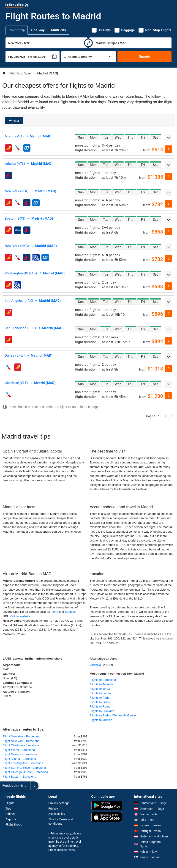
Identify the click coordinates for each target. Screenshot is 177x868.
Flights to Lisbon (101, 702)
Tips (8, 809)
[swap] (88, 43)
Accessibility (57, 814)
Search (144, 57)
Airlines (10, 814)
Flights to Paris (100, 698)
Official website (20, 616)
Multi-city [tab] (59, 30)
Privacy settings (59, 803)
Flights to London (101, 693)
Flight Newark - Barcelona (20, 754)
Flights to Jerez (100, 689)
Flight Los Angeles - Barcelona (23, 763)
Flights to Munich (101, 720)
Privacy (53, 809)
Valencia (95, 665)
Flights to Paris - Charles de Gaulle (113, 715)
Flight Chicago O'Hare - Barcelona (25, 772)
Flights (10, 803)
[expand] (169, 138)
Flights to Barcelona (103, 680)
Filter (15, 121)
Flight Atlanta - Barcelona (19, 759)
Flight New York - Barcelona (21, 736)
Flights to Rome (100, 706)
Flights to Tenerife (101, 684)
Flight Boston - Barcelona (19, 777)
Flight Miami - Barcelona (19, 750)
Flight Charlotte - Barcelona (21, 745)
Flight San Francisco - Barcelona (24, 768)
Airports (11, 819)
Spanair (70, 612)
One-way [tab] (38, 30)
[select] (169, 149)
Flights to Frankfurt (102, 711)
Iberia (55, 612)
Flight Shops (14, 825)
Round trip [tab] (17, 30)
